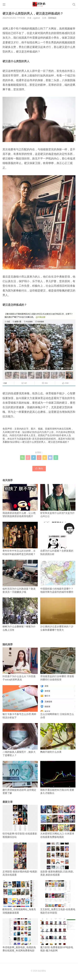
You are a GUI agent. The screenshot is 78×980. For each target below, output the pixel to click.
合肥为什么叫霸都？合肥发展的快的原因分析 (58, 539)
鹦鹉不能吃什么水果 (58, 738)
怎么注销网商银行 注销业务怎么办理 (58, 702)
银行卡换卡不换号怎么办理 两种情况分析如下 (20, 702)
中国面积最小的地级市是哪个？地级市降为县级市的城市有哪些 (58, 577)
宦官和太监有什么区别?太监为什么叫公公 (58, 501)
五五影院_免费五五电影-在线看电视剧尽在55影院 (58, 897)
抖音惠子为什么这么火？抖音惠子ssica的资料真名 (20, 664)
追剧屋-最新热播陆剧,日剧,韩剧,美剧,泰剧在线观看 (58, 859)
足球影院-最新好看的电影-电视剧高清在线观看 (20, 859)
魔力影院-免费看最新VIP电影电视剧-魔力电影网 (58, 935)
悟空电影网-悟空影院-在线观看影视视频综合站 (20, 822)
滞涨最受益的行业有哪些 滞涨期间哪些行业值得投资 (58, 664)
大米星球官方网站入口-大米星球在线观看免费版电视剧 (58, 822)
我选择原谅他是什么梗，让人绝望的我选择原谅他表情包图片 (20, 501)
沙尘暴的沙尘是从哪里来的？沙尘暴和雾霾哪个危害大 (58, 614)
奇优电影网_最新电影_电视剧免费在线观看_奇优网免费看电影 (20, 935)
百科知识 (52, 18)
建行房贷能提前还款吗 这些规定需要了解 (20, 778)
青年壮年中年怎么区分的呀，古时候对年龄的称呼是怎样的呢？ (20, 539)
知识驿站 (15, 442)
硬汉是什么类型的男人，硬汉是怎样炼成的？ (46, 442)
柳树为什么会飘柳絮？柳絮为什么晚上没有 (20, 614)
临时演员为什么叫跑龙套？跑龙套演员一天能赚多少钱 (20, 577)
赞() (39, 468)
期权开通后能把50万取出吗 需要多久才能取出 (58, 778)
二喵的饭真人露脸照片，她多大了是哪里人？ (20, 740)
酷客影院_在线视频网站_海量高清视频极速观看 (20, 897)
